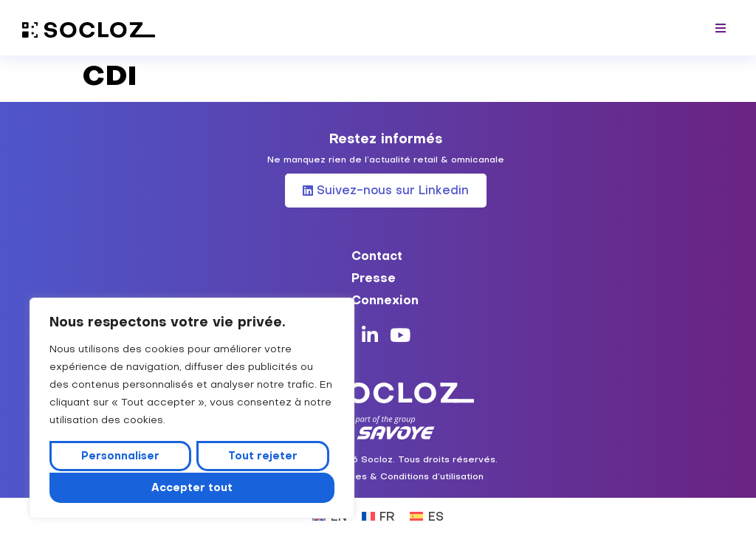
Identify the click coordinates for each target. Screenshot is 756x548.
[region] (192, 409)
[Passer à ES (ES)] (426, 515)
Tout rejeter (263, 457)
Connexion (385, 300)
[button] (721, 28)
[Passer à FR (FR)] (378, 515)
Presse (374, 278)
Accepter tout (192, 487)
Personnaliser (120, 457)
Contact (377, 256)
